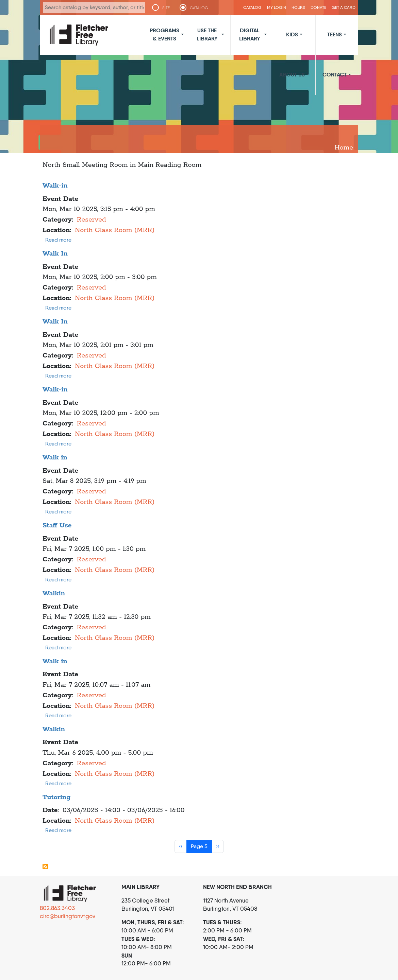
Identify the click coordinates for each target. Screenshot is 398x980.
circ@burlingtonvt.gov (68, 916)
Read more (58, 240)
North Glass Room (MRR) (115, 230)
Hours (298, 7)
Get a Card (344, 7)
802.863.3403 (57, 908)
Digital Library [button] (250, 34)
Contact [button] (335, 74)
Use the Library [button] (207, 34)
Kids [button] (292, 34)
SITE (166, 8)
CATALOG (199, 8)
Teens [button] (335, 34)
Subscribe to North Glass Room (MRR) (45, 867)
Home (344, 148)
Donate (318, 7)
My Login (277, 7)
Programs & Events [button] (164, 34)
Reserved (92, 220)
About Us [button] (292, 74)
